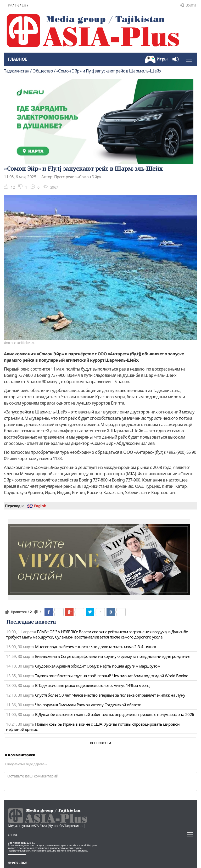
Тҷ (17, 5)
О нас (13, 835)
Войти (188, 5)
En (24, 5)
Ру (10, 5)
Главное (17, 59)
